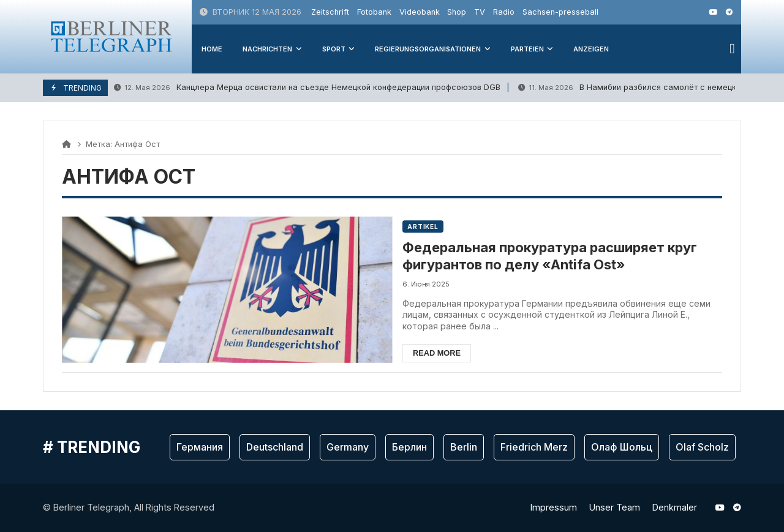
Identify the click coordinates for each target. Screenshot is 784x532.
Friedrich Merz (534, 448)
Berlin (464, 448)
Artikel (432, 227)
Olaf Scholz (702, 448)
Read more (446, 353)
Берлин (409, 448)
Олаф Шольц (622, 448)
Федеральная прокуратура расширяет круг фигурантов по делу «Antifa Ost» (560, 256)
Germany (348, 448)
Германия (200, 448)
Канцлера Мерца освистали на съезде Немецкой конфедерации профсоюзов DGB (307, 88)
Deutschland (275, 448)
